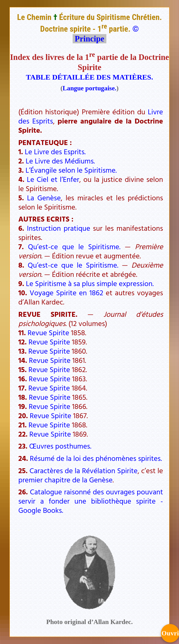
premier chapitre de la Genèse (66, 480)
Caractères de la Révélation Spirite (84, 470)
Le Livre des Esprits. (55, 151)
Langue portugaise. (89, 88)
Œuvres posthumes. (60, 446)
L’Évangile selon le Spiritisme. (71, 170)
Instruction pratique (59, 228)
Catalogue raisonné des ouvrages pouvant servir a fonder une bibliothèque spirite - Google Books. (91, 501)
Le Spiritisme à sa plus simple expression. (90, 283)
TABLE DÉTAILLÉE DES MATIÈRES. (90, 77)
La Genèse (44, 198)
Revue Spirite (48, 332)
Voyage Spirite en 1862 (66, 293)
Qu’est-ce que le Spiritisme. (74, 246)
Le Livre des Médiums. (60, 161)
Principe (89, 39)
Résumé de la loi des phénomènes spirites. (96, 458)
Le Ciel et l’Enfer (53, 179)
